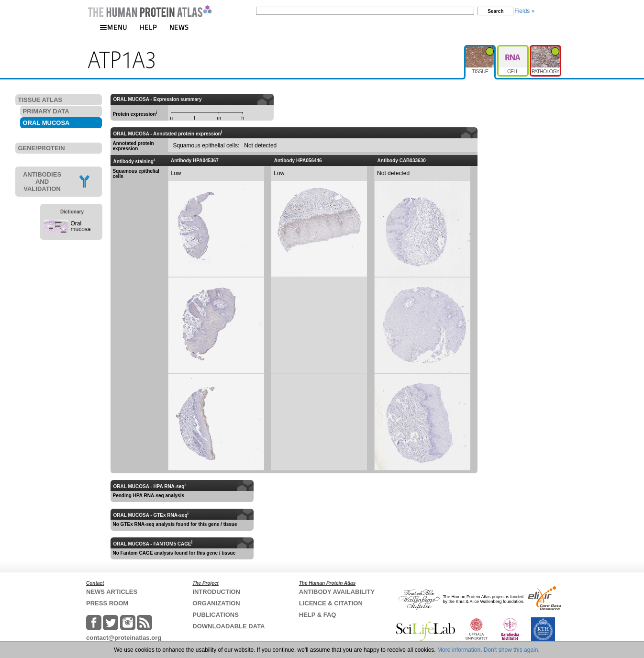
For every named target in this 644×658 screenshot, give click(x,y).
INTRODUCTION (216, 592)
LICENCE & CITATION (331, 603)
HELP (148, 27)
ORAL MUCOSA (46, 123)
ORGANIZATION (216, 603)
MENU (113, 27)
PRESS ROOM (107, 603)
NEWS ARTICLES (112, 592)
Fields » (524, 11)
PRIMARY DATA (46, 111)
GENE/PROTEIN (42, 148)
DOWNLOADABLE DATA (228, 626)
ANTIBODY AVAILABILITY (337, 592)
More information (459, 650)
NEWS (179, 27)
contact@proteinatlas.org (124, 638)
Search (495, 11)
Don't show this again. (512, 650)
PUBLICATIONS (216, 615)
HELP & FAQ (318, 615)
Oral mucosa (81, 226)
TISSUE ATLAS (40, 100)
